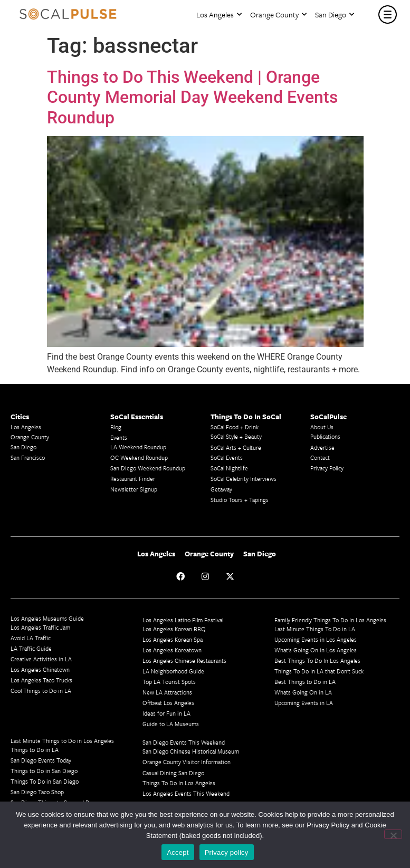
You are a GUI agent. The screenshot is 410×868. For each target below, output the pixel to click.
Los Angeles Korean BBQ (174, 629)
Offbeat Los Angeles (168, 703)
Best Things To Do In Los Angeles (317, 660)
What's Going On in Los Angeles (316, 650)
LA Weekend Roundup (138, 447)
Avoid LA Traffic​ (31, 638)
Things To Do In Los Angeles (179, 783)
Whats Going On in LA (303, 692)
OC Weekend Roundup (139, 457)
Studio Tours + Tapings (240, 500)
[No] (393, 834)
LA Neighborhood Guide (173, 671)
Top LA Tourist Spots (169, 682)
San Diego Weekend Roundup (148, 468)
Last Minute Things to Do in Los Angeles (62, 741)
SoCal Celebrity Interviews (244, 479)
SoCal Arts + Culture (236, 447)
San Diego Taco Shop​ (37, 792)
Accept (178, 852)
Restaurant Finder (133, 479)
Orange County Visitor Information (187, 762)
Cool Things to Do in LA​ (41, 691)
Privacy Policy (327, 468)
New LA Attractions (167, 692)
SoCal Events (227, 457)
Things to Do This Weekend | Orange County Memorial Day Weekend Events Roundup (192, 97)
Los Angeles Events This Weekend (186, 793)
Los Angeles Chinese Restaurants (184, 660)
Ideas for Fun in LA (166, 713)
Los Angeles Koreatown (172, 650)
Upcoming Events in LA (304, 703)
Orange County (278, 15)
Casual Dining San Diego (173, 773)
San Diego (335, 15)
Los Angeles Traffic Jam (40, 627)
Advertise (322, 447)
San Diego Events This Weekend (184, 742)
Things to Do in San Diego (44, 771)
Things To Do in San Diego (45, 781)
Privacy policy (227, 852)
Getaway (221, 489)
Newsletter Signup (134, 489)
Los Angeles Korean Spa (173, 639)
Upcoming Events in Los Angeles (316, 639)
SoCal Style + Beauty (236, 436)
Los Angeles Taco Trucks (41, 680)
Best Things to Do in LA (305, 682)
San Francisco (28, 457)
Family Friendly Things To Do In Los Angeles (330, 620)
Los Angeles (219, 15)
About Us (322, 427)
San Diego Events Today (41, 760)
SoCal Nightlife (229, 468)
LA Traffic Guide (31, 648)
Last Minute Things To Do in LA (315, 629)
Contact (320, 457)
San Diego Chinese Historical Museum (191, 751)
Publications (325, 436)
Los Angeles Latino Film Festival (183, 620)
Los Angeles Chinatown (40, 669)
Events (119, 437)
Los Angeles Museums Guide (47, 618)
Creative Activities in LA (41, 659)
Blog (116, 427)
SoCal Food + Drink (235, 427)
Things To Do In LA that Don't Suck (319, 671)
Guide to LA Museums (171, 724)
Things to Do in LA (35, 750)
